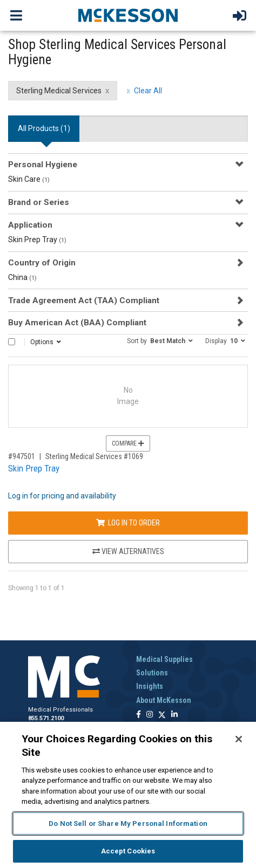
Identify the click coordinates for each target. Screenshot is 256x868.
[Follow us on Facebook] (139, 715)
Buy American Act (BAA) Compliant (77, 323)
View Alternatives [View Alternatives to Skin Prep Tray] (128, 551)
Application (30, 225)
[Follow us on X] (162, 715)
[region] (128, 795)
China (22, 277)
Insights (150, 686)
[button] (160, 340)
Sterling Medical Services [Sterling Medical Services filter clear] (59, 91)
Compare (128, 443)
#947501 (22, 456)
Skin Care (29, 179)
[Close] (239, 739)
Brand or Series (39, 202)
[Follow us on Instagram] (150, 715)
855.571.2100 (46, 718)
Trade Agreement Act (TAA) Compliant (84, 300)
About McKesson (164, 700)
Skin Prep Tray (37, 240)
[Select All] (12, 342)
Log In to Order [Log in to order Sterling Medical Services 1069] (128, 523)
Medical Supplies (164, 659)
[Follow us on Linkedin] (174, 715)
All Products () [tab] (44, 128)
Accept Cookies (128, 851)
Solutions (152, 673)
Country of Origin (42, 263)
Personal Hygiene (43, 165)
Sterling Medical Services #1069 (94, 456)
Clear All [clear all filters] (148, 91)
